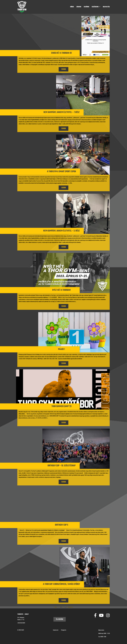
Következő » (71, 607)
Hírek (72, 7)
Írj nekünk (60, 619)
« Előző (55, 607)
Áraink (79, 7)
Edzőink (87, 7)
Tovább (63, 69)
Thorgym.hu (64, 630)
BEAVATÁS (106, 7)
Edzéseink (95, 7)
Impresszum (56, 630)
